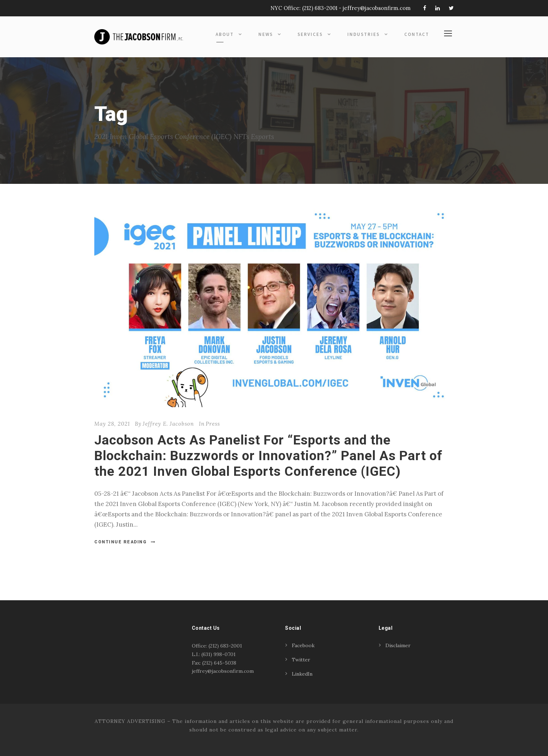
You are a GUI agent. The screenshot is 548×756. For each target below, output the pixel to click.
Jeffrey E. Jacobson (168, 424)
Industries (363, 34)
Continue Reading (125, 542)
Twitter (301, 660)
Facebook (303, 645)
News (266, 34)
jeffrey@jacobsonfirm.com (377, 8)
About (225, 34)
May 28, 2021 (112, 424)
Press (213, 424)
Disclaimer (398, 645)
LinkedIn (302, 674)
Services (310, 34)
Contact (417, 34)
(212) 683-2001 (320, 8)
